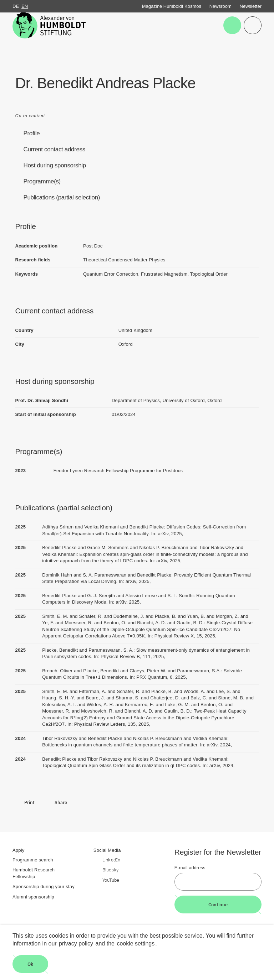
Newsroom (220, 6)
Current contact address (54, 149)
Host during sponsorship (55, 165)
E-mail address (190, 868)
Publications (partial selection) (62, 197)
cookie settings (136, 943)
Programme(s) (42, 181)
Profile (32, 133)
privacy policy (76, 943)
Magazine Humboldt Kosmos (172, 6)
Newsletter (251, 6)
